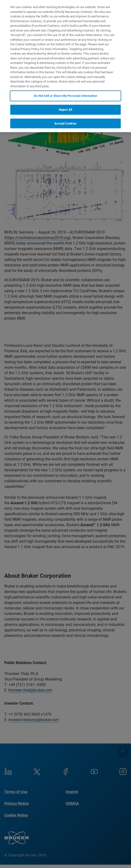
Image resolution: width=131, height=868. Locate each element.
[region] (65, 66)
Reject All (65, 110)
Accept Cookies (65, 123)
